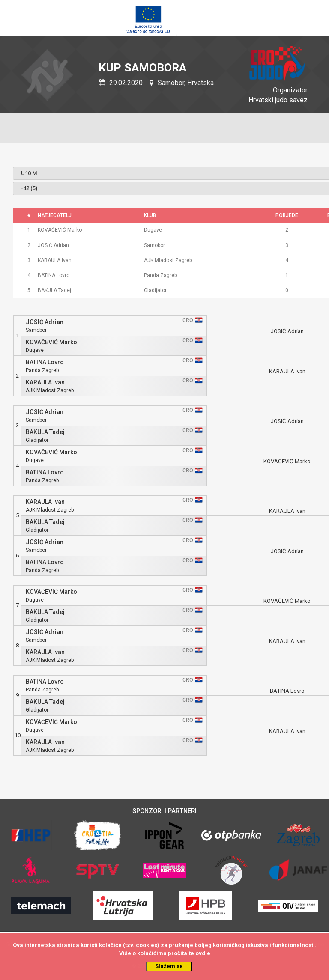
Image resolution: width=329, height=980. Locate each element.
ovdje (203, 953)
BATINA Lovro (45, 362)
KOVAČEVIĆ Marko (51, 342)
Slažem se (169, 966)
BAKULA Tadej (45, 432)
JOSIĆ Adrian (45, 322)
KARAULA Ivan (45, 383)
